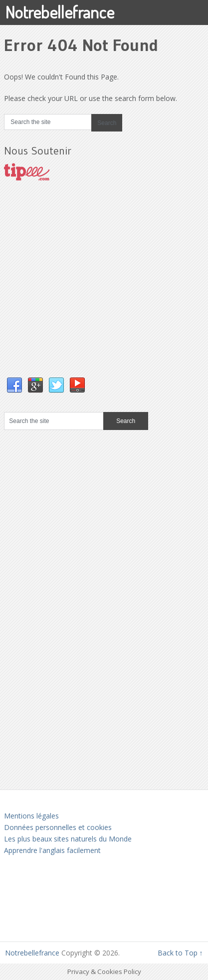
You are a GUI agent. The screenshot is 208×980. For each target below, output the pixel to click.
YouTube (77, 385)
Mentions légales (31, 816)
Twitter (56, 385)
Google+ (35, 385)
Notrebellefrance (60, 12)
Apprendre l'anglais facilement (52, 850)
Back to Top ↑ (180, 953)
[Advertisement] (79, 289)
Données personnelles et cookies (58, 827)
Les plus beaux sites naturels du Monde (68, 839)
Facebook (14, 385)
